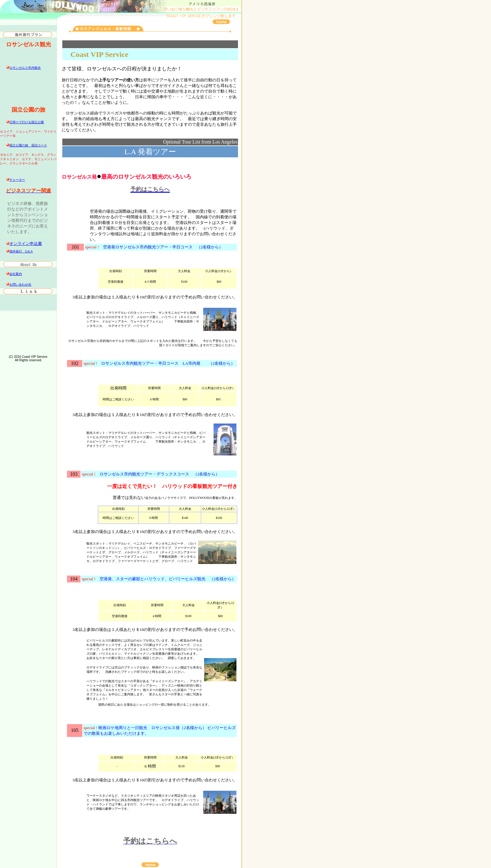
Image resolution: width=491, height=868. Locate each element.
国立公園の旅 (28, 145)
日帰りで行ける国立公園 (27, 122)
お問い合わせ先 (20, 284)
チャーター (17, 180)
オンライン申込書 (26, 244)
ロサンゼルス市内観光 (25, 68)
